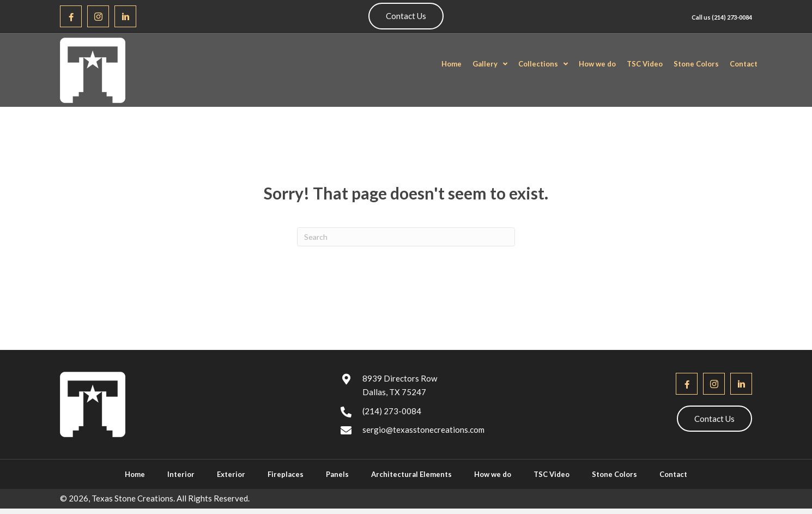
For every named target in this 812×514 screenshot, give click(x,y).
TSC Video (552, 474)
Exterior (231, 474)
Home (135, 474)
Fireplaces (286, 474)
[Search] (406, 237)
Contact (673, 474)
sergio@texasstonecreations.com (423, 430)
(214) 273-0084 (732, 17)
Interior (181, 474)
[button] (71, 16)
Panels (337, 474)
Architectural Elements (411, 474)
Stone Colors (614, 474)
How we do (493, 474)
